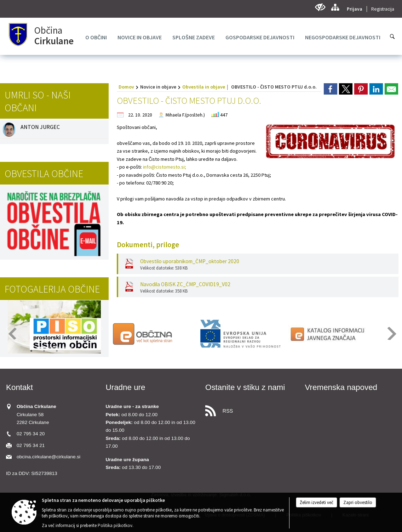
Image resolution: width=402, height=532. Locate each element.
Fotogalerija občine (52, 289)
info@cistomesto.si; (165, 167)
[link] (331, 89)
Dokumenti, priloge (148, 245)
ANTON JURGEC (40, 127)
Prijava (355, 9)
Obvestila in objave (204, 87)
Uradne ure (126, 387)
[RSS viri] (251, 409)
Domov (126, 87)
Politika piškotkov (115, 525)
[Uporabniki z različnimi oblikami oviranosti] (320, 7)
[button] (100, 329)
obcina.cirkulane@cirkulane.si (48, 457)
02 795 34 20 (31, 434)
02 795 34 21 (31, 445)
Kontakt (19, 387)
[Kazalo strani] (335, 7)
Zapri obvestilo (358, 502)
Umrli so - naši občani (38, 101)
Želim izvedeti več (317, 502)
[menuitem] (96, 37)
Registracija (383, 9)
